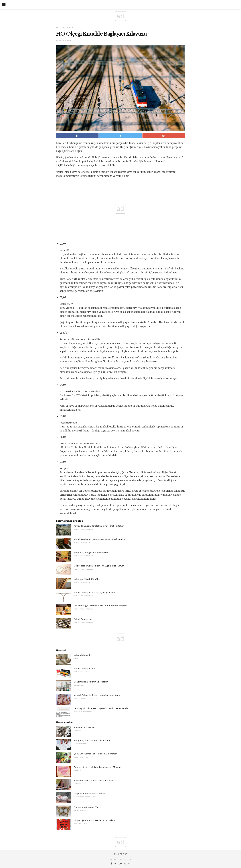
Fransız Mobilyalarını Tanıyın (88, 807)
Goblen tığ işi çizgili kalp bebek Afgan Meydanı (98, 767)
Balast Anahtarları (83, 619)
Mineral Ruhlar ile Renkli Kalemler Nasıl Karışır (97, 695)
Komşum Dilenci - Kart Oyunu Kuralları (94, 780)
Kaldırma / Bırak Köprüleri (87, 579)
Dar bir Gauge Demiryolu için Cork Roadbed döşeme (101, 606)
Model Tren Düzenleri (65, 28)
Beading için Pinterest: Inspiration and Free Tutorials (101, 708)
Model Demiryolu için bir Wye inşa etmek (95, 592)
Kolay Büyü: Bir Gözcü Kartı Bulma (92, 740)
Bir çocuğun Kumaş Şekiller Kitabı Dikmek (95, 820)
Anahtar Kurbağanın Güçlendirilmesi (92, 553)
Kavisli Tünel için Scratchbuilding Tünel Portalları (99, 526)
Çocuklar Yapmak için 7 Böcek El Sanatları (95, 754)
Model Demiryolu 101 (84, 668)
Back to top (120, 854)
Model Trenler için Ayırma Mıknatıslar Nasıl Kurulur (99, 539)
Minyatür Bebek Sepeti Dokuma (90, 794)
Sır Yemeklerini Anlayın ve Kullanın (91, 682)
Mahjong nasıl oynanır (85, 727)
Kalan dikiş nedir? (83, 655)
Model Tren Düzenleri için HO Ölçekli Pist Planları (99, 566)
